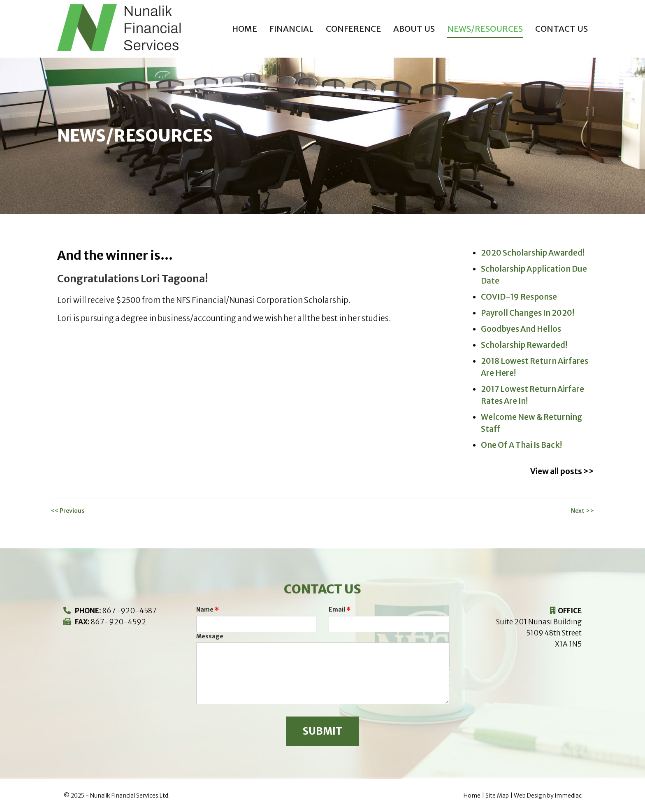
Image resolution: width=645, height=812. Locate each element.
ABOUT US (414, 29)
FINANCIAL (291, 29)
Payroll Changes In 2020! (528, 313)
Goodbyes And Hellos (521, 329)
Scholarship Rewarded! (524, 345)
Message (210, 636)
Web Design (530, 796)
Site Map (497, 796)
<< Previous (68, 511)
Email (337, 610)
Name (205, 610)
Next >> (582, 511)
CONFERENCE (353, 29)
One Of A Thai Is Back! (521, 445)
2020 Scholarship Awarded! (533, 253)
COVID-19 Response (519, 297)
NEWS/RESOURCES (485, 29)
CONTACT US (561, 29)
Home (245, 29)
